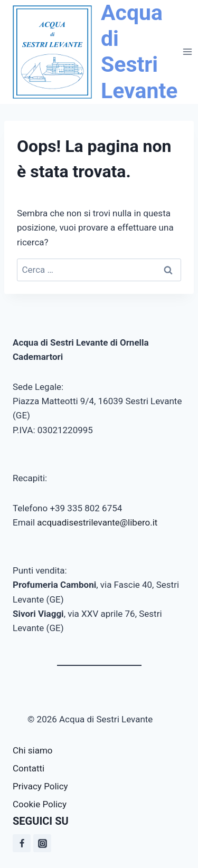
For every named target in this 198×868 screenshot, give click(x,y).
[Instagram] (42, 843)
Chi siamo (33, 750)
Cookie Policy (40, 804)
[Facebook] (22, 843)
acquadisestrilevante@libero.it (97, 522)
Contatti (29, 768)
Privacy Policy (40, 786)
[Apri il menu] (187, 52)
